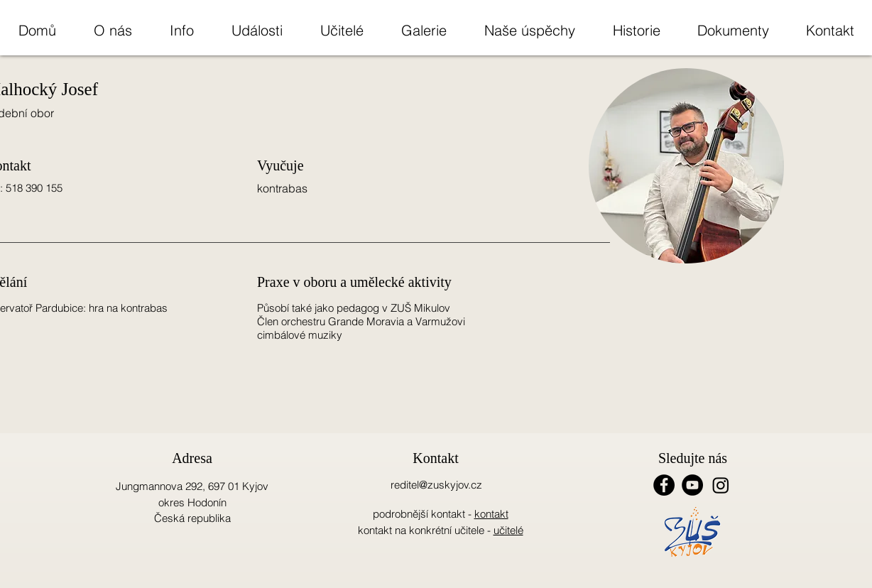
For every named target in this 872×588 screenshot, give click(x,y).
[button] (113, 30)
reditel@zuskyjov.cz (436, 485)
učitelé (508, 530)
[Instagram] (721, 485)
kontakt (491, 514)
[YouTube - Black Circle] (692, 485)
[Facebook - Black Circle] (664, 485)
